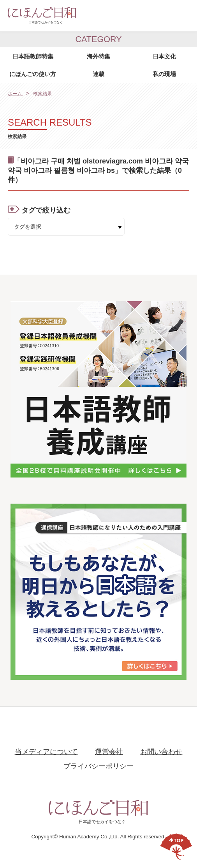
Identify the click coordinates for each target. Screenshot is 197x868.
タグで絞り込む (46, 210)
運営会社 (109, 752)
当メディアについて (46, 752)
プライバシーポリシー (98, 766)
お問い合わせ (161, 752)
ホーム (15, 94)
